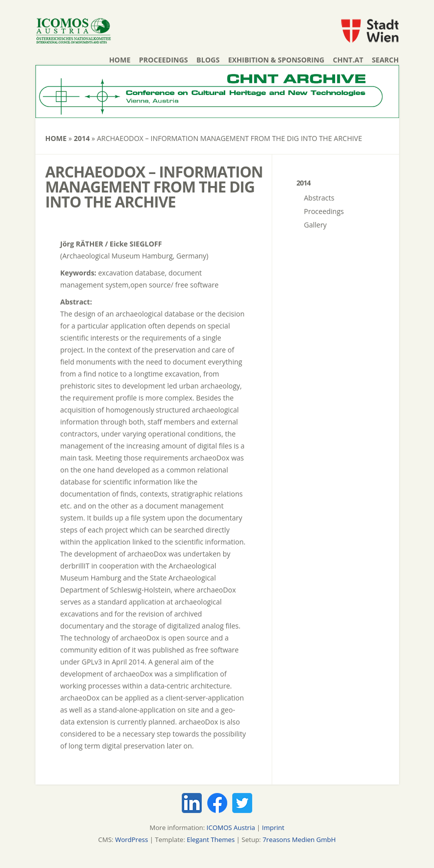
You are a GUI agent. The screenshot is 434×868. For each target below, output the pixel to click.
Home (120, 60)
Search (385, 60)
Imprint (273, 827)
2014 (82, 138)
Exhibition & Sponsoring (276, 60)
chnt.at (348, 60)
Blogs (208, 60)
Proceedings (163, 60)
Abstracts (319, 198)
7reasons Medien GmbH (299, 839)
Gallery (316, 225)
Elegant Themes (211, 839)
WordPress (131, 839)
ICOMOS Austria (231, 827)
